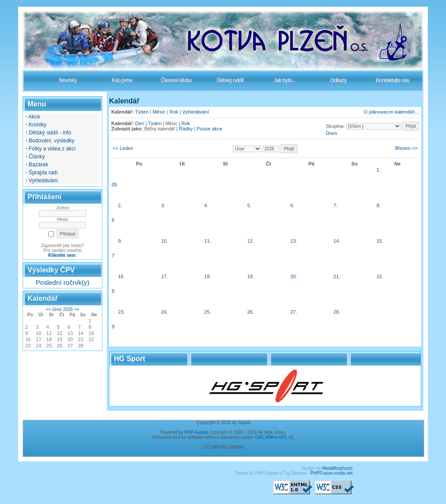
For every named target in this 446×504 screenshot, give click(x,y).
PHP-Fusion (196, 432)
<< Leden (123, 148)
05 (114, 185)
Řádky (186, 129)
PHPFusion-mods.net (331, 473)
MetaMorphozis (337, 468)
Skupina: (335, 126)
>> (77, 309)
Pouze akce (209, 129)
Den (140, 123)
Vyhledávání (196, 112)
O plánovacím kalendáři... (391, 112)
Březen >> (406, 148)
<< (48, 309)
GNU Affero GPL (271, 437)
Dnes (332, 133)
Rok (174, 112)
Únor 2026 (63, 309)
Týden (142, 112)
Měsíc (159, 112)
